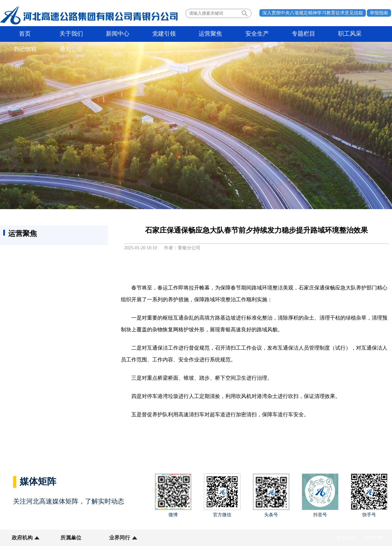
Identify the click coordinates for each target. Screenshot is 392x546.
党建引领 (138, 34)
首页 (21, 34)
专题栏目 (254, 34)
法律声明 (373, 538)
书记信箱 (332, 34)
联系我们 (346, 538)
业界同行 (104, 538)
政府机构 (22, 538)
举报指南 (379, 13)
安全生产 (216, 34)
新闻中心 (99, 34)
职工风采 (293, 34)
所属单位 (63, 538)
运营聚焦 (177, 34)
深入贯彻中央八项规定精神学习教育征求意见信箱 (313, 13)
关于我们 (60, 34)
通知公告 (371, 34)
